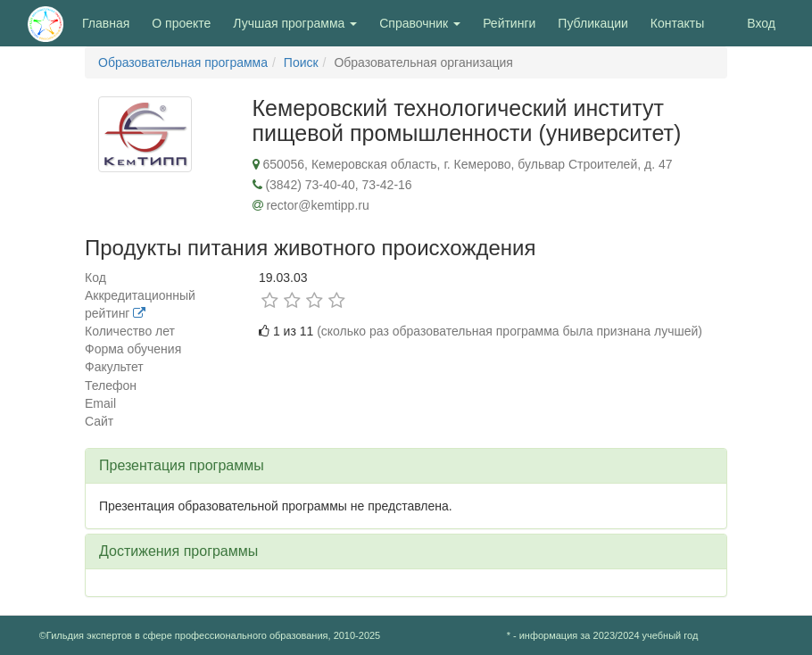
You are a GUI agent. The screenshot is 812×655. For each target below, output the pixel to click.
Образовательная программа (183, 62)
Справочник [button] (420, 23)
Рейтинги (509, 23)
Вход (761, 23)
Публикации (592, 23)
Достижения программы (178, 551)
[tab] (406, 466)
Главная (106, 23)
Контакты (677, 23)
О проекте (186, 22)
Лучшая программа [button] (295, 23)
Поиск (301, 62)
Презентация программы (182, 465)
